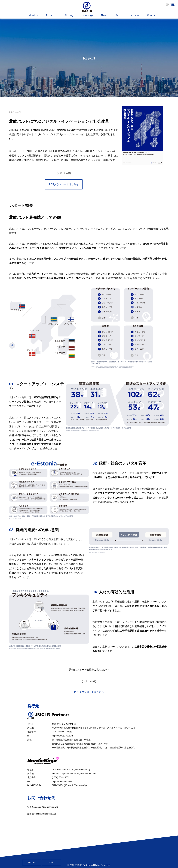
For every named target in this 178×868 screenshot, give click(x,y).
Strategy (70, 15)
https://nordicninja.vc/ (62, 781)
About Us (51, 15)
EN (173, 5)
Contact (152, 15)
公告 (51, 862)
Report (119, 15)
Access (135, 15)
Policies (32, 862)
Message (88, 15)
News (104, 15)
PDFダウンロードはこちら (64, 184)
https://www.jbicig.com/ (63, 736)
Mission (33, 15)
